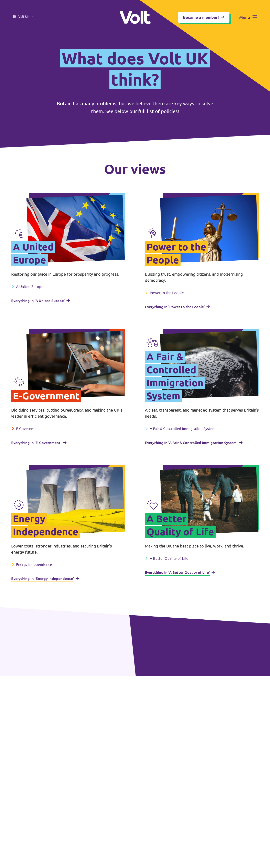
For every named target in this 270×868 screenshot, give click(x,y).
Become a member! (204, 17)
